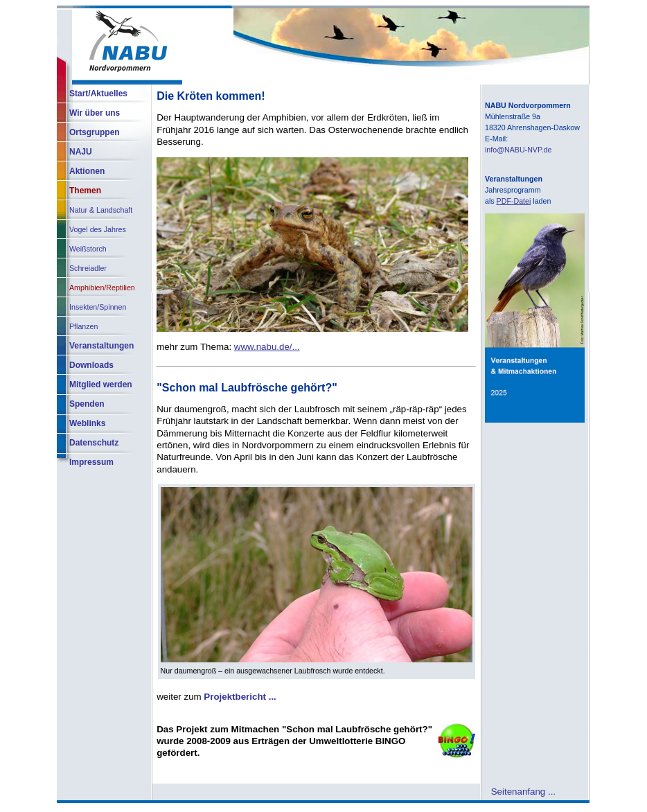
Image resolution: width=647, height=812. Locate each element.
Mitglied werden (101, 385)
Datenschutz (94, 443)
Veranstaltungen (101, 346)
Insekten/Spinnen (98, 307)
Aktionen (87, 171)
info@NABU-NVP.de (519, 150)
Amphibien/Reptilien (102, 288)
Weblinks (87, 423)
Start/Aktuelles (98, 94)
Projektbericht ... (240, 697)
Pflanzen (83, 326)
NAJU (81, 152)
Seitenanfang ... (523, 791)
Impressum (91, 462)
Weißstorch (88, 249)
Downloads (91, 365)
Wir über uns (95, 113)
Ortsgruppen (95, 132)
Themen (85, 191)
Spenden (87, 404)
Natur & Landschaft (101, 210)
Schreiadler (88, 268)
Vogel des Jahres (98, 229)
